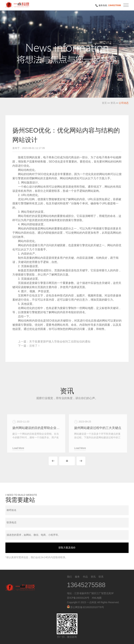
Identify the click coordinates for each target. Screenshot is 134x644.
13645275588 (115, 5)
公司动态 (124, 103)
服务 (77, 577)
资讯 (113, 103)
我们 (69, 577)
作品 (85, 577)
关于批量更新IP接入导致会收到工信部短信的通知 (60, 342)
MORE (67, 461)
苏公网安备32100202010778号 (85, 607)
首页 (104, 103)
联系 (101, 577)
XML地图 (97, 598)
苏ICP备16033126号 (78, 598)
